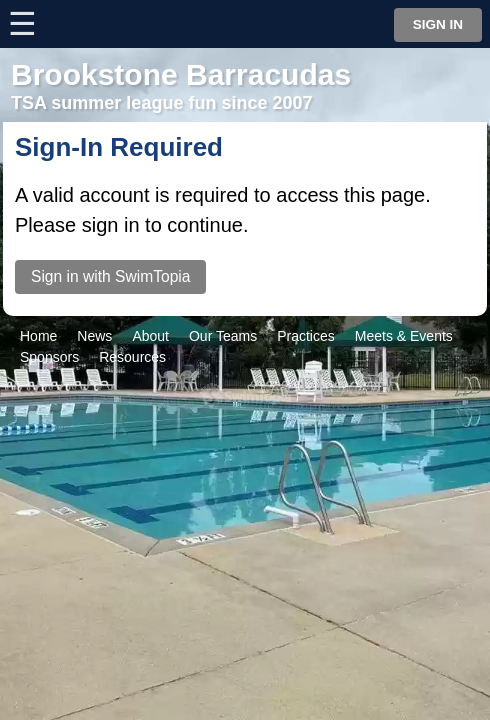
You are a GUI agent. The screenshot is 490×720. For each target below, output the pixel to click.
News (94, 336)
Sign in (438, 24)
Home (38, 336)
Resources (132, 357)
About (150, 336)
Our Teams (223, 336)
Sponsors (49, 357)
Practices (306, 336)
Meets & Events (404, 336)
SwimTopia (245, 395)
